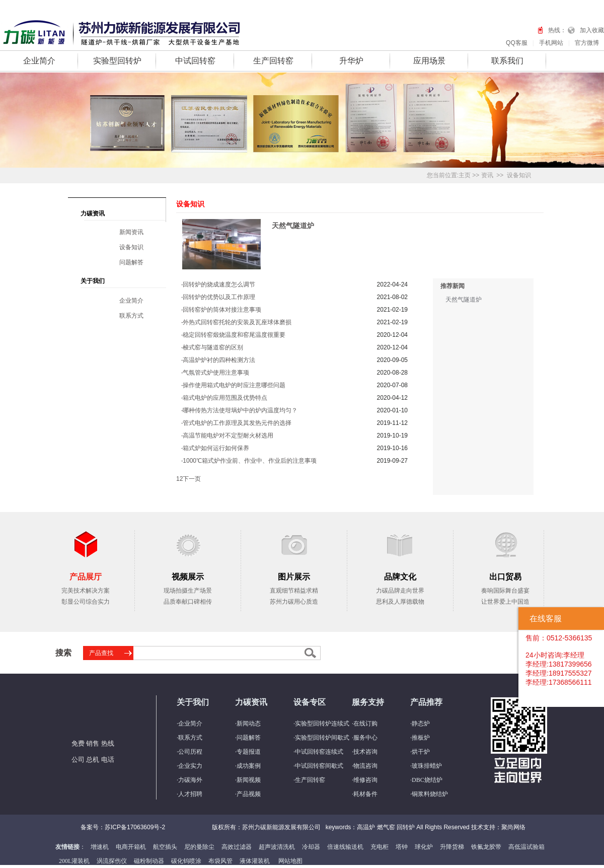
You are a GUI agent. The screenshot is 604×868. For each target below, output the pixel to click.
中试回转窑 (195, 61)
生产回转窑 (273, 61)
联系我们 (507, 61)
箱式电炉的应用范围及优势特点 (225, 398)
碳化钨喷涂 (186, 861)
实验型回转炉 (117, 61)
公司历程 (190, 752)
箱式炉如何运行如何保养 (216, 448)
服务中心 (365, 738)
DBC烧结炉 (427, 780)
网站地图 (290, 861)
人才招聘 (190, 794)
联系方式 (131, 316)
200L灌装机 (74, 861)
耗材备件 (365, 794)
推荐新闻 (452, 286)
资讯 (487, 175)
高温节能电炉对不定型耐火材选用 (228, 436)
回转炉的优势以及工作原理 (219, 297)
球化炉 (424, 847)
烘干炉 (421, 752)
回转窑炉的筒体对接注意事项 (222, 310)
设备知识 (519, 175)
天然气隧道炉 (293, 226)
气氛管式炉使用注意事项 (216, 373)
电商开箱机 (131, 847)
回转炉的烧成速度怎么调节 (219, 284)
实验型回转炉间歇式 (322, 738)
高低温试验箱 (526, 847)
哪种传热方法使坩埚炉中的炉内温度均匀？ (240, 410)
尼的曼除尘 (199, 847)
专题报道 (249, 752)
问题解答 (131, 262)
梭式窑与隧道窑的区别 (213, 347)
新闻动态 (249, 724)
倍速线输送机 (345, 847)
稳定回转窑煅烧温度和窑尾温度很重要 (234, 335)
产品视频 (249, 794)
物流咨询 (365, 766)
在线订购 (365, 724)
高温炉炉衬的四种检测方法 (219, 360)
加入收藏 (592, 30)
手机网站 (551, 43)
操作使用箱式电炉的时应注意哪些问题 (234, 385)
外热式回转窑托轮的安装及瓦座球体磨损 (237, 322)
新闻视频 (249, 780)
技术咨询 (365, 752)
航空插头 (165, 847)
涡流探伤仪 (112, 861)
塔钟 (402, 847)
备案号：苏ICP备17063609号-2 (123, 827)
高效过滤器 (237, 847)
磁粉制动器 (149, 861)
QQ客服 (517, 43)
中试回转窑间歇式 (319, 766)
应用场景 (429, 61)
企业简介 (39, 61)
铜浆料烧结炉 (430, 794)
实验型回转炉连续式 (322, 724)
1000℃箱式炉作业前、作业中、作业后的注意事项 (250, 461)
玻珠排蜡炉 (427, 766)
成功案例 (249, 766)
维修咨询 (365, 780)
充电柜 (380, 847)
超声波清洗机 (277, 847)
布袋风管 (220, 861)
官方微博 (587, 43)
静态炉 (421, 724)
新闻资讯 (131, 232)
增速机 (100, 847)
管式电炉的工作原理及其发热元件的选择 (237, 423)
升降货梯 (452, 847)
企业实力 (190, 766)
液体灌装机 (255, 861)
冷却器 (311, 847)
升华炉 (351, 61)
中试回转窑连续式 (319, 752)
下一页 (192, 479)
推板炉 (421, 738)
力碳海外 (190, 780)
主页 (465, 175)
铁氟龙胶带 (486, 847)
